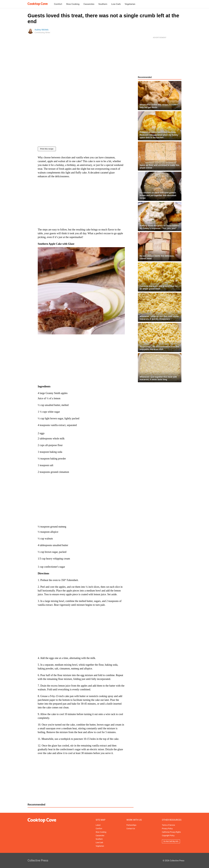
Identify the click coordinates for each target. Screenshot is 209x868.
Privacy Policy (167, 829)
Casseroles (89, 4)
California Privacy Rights (171, 832)
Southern (103, 4)
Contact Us (131, 829)
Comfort (58, 4)
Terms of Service (169, 825)
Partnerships (131, 825)
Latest (98, 825)
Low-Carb (116, 4)
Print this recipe (47, 149)
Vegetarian (130, 4)
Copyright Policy (168, 836)
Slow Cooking (73, 4)
